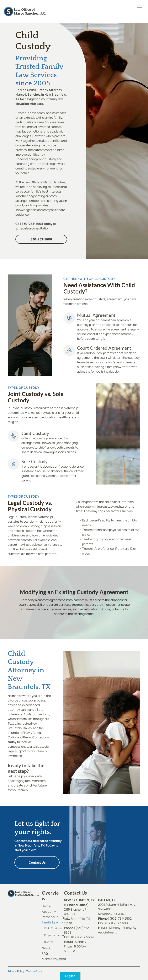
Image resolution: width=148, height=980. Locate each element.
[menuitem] (56, 906)
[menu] (140, 7)
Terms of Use (34, 971)
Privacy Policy (16, 971)
